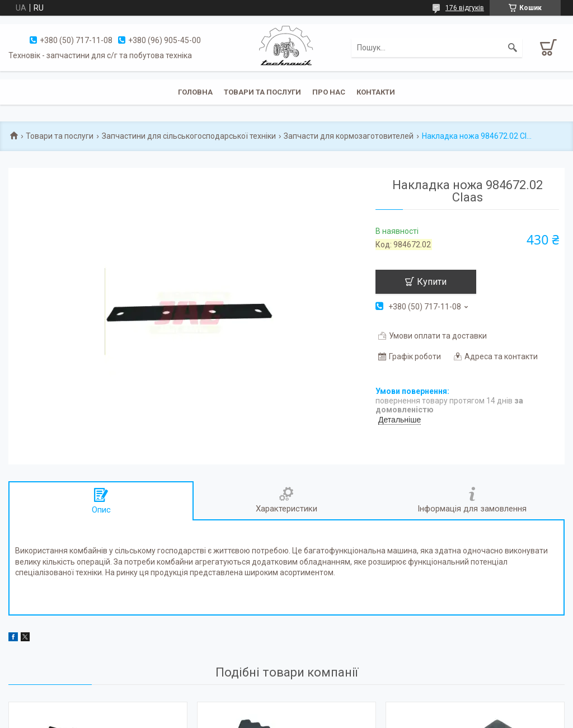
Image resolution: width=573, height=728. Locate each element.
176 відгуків (465, 8)
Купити (432, 282)
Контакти (376, 92)
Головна (195, 92)
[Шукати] (513, 48)
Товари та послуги (262, 92)
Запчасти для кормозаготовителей (349, 136)
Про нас (329, 92)
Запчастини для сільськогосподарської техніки (189, 136)
